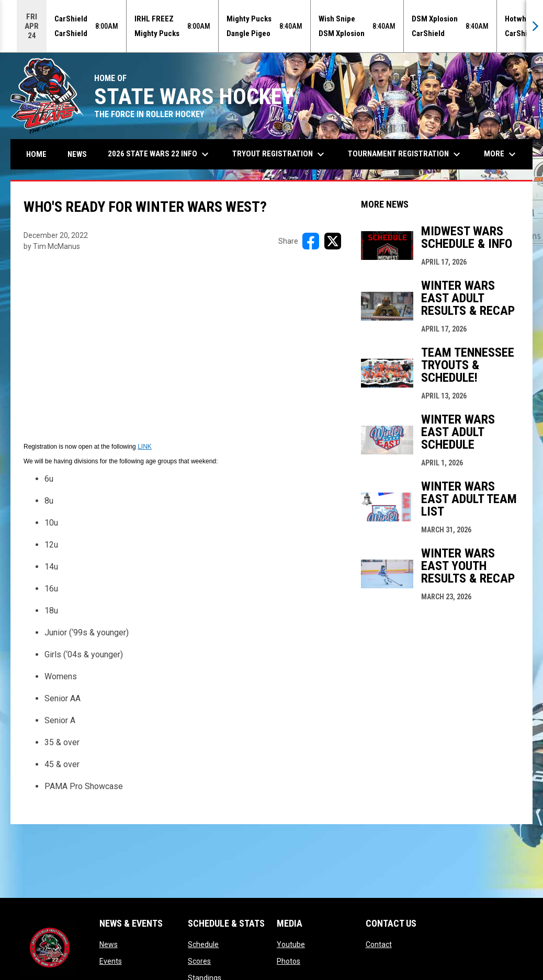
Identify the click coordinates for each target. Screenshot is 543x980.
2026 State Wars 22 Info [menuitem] (160, 154)
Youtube (291, 944)
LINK (145, 447)
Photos (289, 961)
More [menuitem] (501, 154)
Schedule (203, 944)
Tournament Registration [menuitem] (405, 154)
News (109, 944)
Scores (199, 961)
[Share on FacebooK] (311, 241)
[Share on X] (333, 241)
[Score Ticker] (271, 26)
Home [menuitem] (36, 154)
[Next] (535, 26)
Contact (379, 944)
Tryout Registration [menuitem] (280, 154)
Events (111, 961)
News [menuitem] (77, 154)
